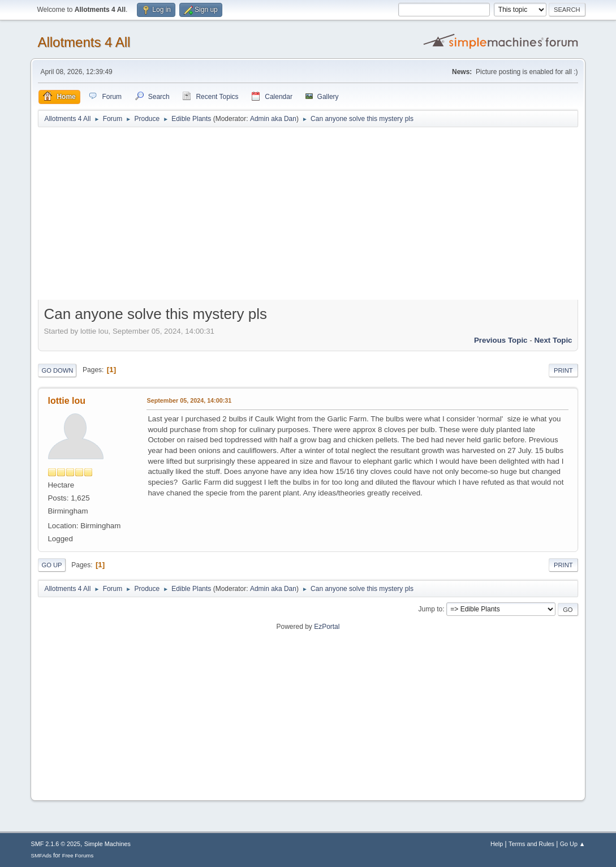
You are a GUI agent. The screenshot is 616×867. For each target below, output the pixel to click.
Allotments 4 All (84, 42)
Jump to (431, 609)
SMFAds (41, 855)
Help (497, 844)
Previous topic (501, 340)
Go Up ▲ (573, 844)
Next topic (553, 340)
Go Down (57, 370)
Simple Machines (107, 844)
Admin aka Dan (273, 119)
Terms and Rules (531, 844)
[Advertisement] (308, 216)
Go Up (51, 565)
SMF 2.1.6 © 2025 (55, 844)
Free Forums (78, 855)
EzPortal (327, 627)
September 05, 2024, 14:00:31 (189, 400)
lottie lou (66, 401)
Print (563, 370)
